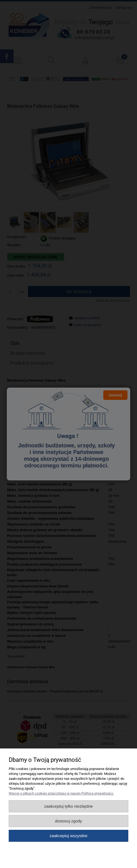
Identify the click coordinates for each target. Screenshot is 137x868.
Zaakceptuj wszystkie (68, 836)
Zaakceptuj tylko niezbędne (68, 806)
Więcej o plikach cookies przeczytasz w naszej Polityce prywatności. (61, 793)
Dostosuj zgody (68, 821)
